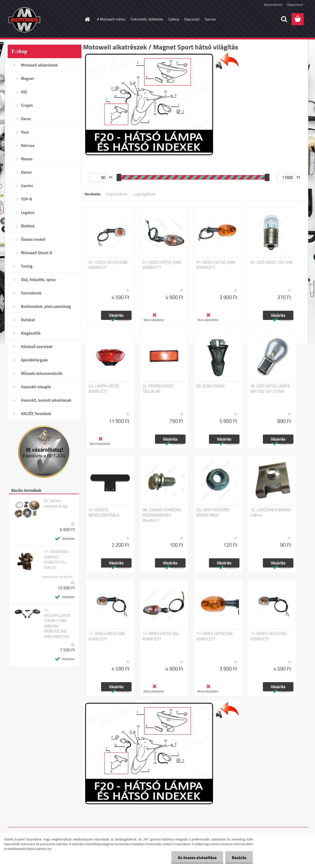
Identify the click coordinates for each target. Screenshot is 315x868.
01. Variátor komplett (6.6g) (55, 503)
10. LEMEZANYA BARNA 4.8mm (271, 513)
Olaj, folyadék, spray (38, 280)
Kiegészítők (31, 333)
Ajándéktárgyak (34, 360)
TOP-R (27, 199)
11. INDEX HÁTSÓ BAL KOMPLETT (107, 636)
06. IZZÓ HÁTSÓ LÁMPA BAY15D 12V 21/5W (270, 389)
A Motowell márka (111, 19)
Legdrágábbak (144, 194)
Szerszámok (31, 293)
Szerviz (210, 19)
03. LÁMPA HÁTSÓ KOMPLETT (104, 389)
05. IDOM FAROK (211, 386)
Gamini (27, 186)
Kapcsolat (192, 19)
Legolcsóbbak (117, 194)
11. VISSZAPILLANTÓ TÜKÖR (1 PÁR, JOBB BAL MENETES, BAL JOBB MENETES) (57, 623)
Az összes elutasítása (197, 857)
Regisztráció (295, 5)
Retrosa (28, 145)
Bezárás (239, 857)
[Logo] (44, 19)
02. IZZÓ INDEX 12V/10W (272, 262)
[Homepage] (87, 19)
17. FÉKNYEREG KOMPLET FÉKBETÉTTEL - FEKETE (56, 560)
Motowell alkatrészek (39, 65)
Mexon (27, 159)
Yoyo (25, 132)
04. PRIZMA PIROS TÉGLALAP (158, 389)
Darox (26, 119)
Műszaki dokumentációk (42, 373)
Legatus (28, 213)
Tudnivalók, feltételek (147, 19)
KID (24, 92)
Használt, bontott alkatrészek (46, 400)
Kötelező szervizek (37, 347)
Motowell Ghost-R (37, 253)
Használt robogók (36, 387)
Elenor (27, 172)
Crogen (27, 105)
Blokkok (28, 226)
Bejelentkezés (273, 5)
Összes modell (33, 239)
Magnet (28, 78)
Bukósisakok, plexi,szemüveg (46, 306)
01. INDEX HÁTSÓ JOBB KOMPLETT (108, 265)
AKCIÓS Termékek (36, 414)
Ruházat (28, 320)
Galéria (174, 19)
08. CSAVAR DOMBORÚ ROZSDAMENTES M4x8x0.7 (162, 515)
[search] (284, 19)
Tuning (27, 266)
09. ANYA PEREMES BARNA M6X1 (213, 513)
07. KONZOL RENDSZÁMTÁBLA (104, 513)
